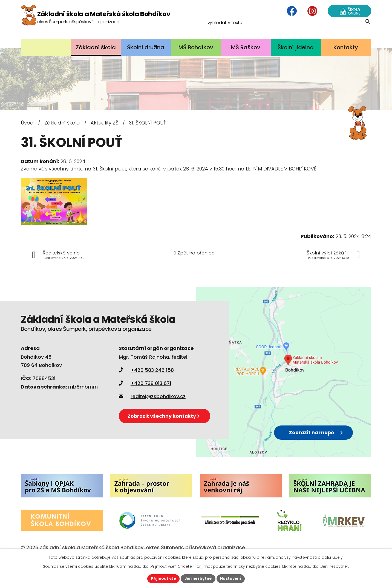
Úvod (27, 123)
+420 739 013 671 (145, 391)
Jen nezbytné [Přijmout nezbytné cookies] (198, 578)
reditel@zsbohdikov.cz (152, 404)
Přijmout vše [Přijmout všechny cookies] (162, 578)
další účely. (333, 557)
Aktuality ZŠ (104, 123)
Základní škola (62, 123)
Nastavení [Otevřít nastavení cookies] (232, 578)
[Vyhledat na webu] (336, 29)
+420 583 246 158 (146, 377)
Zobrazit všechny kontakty (171, 427)
